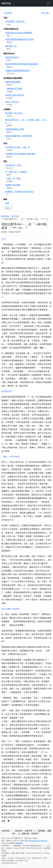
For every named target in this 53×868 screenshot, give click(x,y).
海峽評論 (6, 3)
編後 (7, 203)
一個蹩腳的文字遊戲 (14, 89)
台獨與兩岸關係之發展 (15, 129)
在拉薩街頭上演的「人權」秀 (18, 147)
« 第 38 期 (8, 13)
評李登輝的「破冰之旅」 (16, 21)
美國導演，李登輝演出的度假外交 (19, 192)
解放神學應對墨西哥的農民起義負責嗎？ (22, 64)
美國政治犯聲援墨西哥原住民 (18, 71)
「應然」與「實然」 (14, 178)
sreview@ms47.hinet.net (38, 841)
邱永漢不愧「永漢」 (14, 165)
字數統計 (8, 208)
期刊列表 (5, 216)
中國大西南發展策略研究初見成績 (19, 39)
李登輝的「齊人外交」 (15, 113)
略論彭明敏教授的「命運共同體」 (19, 136)
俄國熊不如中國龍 (13, 185)
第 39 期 (15, 216)
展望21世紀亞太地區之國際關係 (19, 33)
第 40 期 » (45, 13)
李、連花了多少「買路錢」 (17, 172)
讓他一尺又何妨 (12, 102)
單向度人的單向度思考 (15, 95)
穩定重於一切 (11, 46)
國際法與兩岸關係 (13, 82)
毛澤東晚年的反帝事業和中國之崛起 (20, 154)
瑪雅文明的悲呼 (12, 57)
